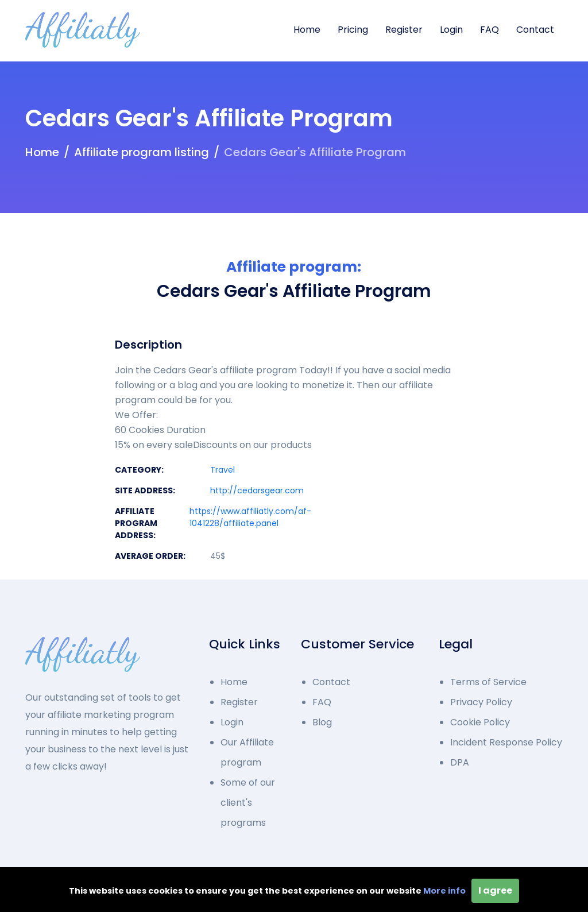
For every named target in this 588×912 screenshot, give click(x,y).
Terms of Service (488, 682)
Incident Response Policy (506, 742)
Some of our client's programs (248, 803)
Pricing (353, 30)
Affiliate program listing (142, 152)
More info (444, 891)
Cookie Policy (480, 722)
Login (451, 30)
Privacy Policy (481, 702)
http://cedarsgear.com (257, 490)
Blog (322, 722)
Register (404, 30)
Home (307, 30)
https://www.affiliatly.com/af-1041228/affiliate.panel (250, 517)
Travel (223, 470)
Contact (535, 30)
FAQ (490, 30)
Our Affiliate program (247, 752)
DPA (460, 762)
